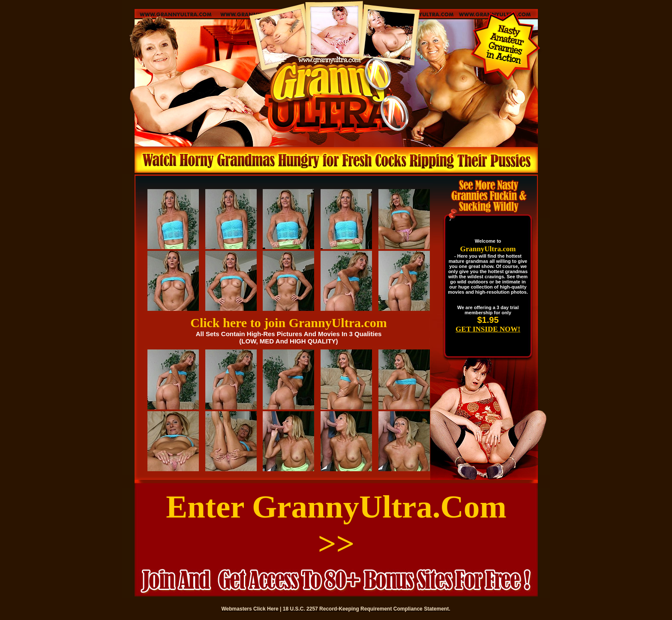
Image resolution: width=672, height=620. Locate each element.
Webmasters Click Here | (252, 609)
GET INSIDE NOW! (488, 329)
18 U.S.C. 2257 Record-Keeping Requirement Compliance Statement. (367, 609)
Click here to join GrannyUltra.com (289, 323)
